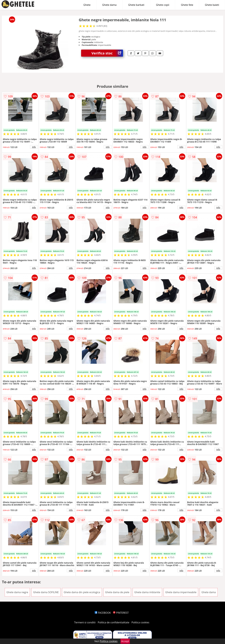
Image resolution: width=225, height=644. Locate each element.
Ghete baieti (212, 5)
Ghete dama (109, 5)
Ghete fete (187, 5)
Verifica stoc (107, 53)
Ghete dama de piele (117, 592)
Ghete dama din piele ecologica (82, 592)
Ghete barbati (136, 5)
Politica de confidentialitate (114, 622)
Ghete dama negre (17, 592)
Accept (125, 641)
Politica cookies (140, 622)
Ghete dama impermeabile (181, 592)
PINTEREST (121, 613)
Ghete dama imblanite (147, 592)
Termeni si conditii (85, 622)
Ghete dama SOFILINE (46, 592)
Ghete (87, 5)
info (34, 147)
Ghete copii (163, 5)
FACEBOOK (103, 613)
